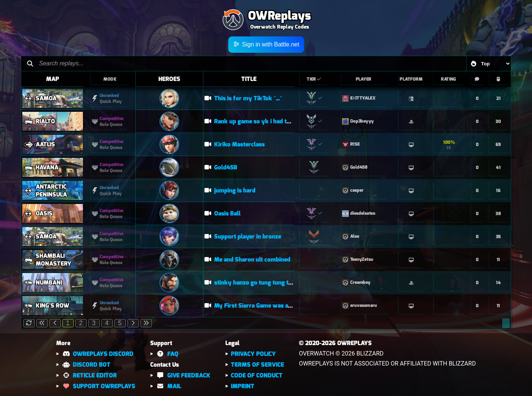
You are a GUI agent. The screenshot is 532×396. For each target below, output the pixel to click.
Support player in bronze (243, 236)
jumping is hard (230, 190)
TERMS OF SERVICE (257, 365)
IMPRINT (243, 386)
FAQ (167, 354)
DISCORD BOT (86, 365)
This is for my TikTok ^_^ (243, 98)
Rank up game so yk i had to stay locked (264, 121)
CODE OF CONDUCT (257, 375)
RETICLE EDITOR (89, 375)
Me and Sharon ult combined (247, 259)
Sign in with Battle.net (266, 44)
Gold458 (221, 167)
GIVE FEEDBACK (183, 375)
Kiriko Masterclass (235, 144)
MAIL (168, 386)
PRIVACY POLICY (253, 354)
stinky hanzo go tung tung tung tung (258, 283)
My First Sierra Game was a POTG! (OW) (264, 306)
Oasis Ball (223, 213)
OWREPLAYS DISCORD (98, 354)
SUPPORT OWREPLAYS (99, 386)
